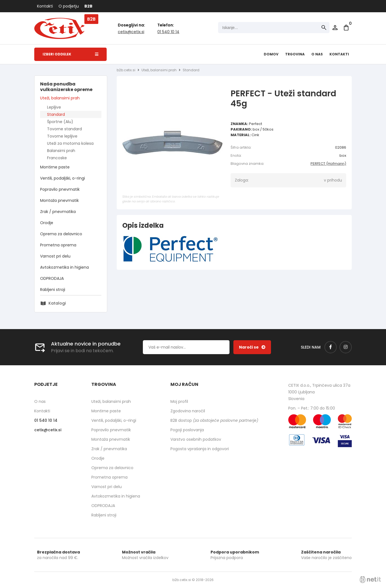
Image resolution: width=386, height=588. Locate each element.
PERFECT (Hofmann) (328, 164)
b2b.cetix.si (126, 70)
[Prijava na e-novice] (252, 347)
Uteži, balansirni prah (60, 98)
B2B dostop (214, 420)
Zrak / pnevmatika (58, 212)
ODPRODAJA (52, 278)
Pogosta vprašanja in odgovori (200, 449)
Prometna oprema (58, 245)
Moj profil (179, 401)
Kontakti (45, 6)
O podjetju (69, 6)
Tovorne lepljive (62, 136)
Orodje (47, 223)
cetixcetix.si (131, 32)
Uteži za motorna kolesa (70, 143)
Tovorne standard (64, 129)
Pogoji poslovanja (187, 430)
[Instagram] (346, 347)
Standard (56, 114)
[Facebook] (331, 347)
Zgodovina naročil (188, 411)
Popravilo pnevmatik (60, 189)
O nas (317, 54)
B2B (88, 6)
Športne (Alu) (60, 122)
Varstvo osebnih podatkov (196, 439)
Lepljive (54, 107)
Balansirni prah (61, 151)
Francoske (57, 158)
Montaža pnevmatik (59, 200)
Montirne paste (55, 167)
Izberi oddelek (70, 54)
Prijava (335, 28)
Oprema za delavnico (61, 234)
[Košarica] (346, 28)
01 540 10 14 (168, 32)
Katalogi (57, 303)
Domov (271, 54)
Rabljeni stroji (53, 290)
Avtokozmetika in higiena (64, 267)
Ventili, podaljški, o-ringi (63, 178)
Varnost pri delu (55, 256)
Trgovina (295, 54)
